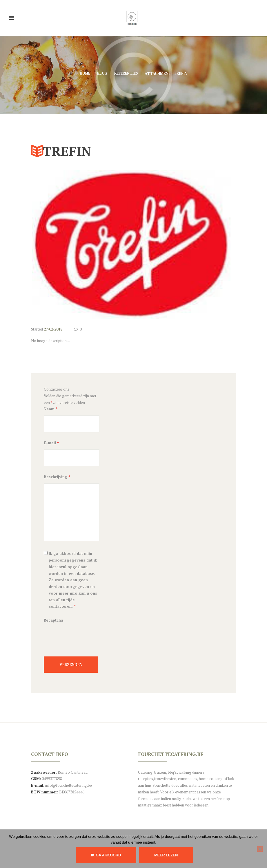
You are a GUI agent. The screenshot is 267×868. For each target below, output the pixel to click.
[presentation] (88, 643)
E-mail (51, 444)
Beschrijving (57, 478)
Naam (51, 409)
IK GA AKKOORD (106, 855)
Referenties (127, 73)
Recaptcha (53, 622)
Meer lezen (168, 855)
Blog (102, 73)
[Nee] (260, 849)
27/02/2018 (53, 329)
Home (84, 73)
